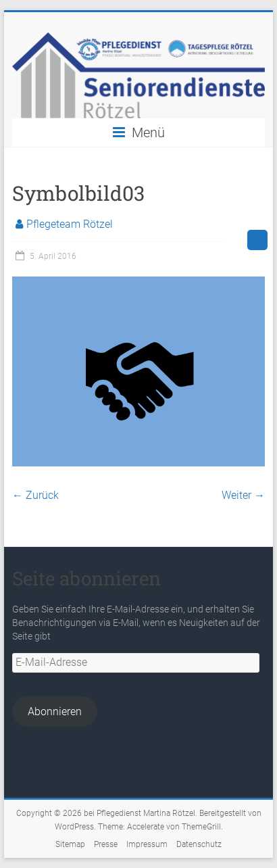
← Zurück (35, 495)
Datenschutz (199, 844)
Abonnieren (55, 712)
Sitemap (70, 844)
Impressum (147, 844)
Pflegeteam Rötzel (70, 224)
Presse (106, 844)
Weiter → (243, 495)
